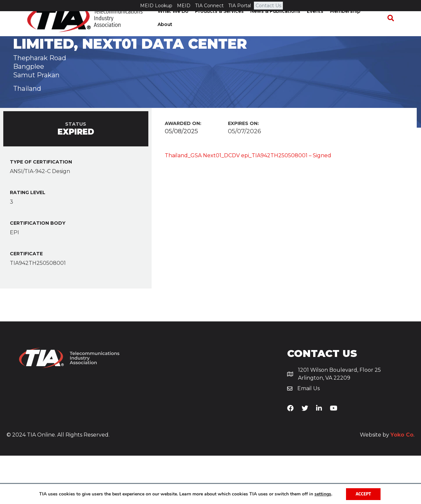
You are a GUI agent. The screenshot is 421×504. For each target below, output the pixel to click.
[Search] (393, 30)
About (376, 29)
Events (317, 29)
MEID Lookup (156, 6)
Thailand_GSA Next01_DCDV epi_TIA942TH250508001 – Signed (248, 204)
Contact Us (268, 6)
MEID (184, 6)
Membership (347, 29)
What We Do (175, 29)
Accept (363, 494)
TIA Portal (240, 6)
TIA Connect (209, 6)
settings (322, 494)
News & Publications (277, 29)
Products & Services (221, 29)
